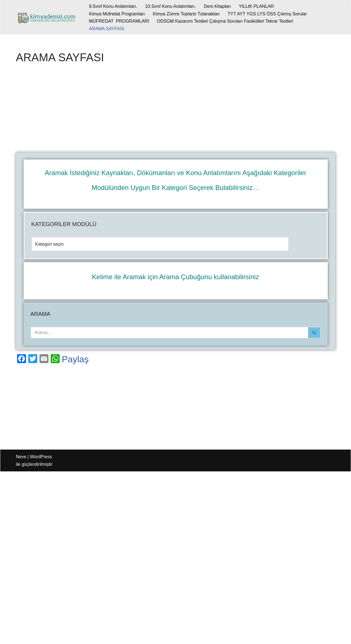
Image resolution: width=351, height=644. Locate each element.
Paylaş (75, 359)
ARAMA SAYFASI (107, 29)
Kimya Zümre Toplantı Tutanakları (186, 14)
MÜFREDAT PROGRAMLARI (119, 21)
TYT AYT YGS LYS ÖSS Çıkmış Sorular (267, 14)
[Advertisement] (176, 111)
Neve (21, 457)
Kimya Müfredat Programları (117, 14)
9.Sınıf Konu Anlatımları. (113, 6)
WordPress (41, 457)
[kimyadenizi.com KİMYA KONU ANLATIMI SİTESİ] (48, 17)
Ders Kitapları (217, 6)
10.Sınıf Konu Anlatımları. (170, 6)
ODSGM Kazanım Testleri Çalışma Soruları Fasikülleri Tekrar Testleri (225, 21)
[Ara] (169, 333)
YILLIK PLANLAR (256, 6)
